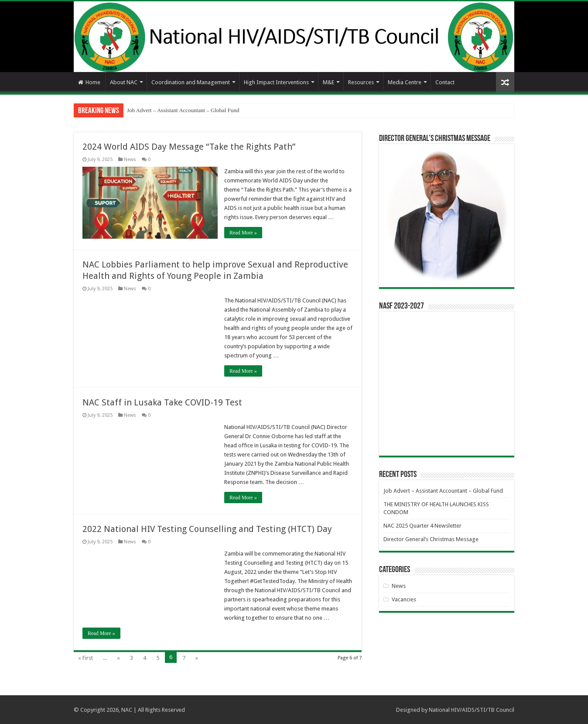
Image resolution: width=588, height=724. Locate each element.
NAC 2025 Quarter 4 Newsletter (422, 526)
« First (85, 658)
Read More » (243, 233)
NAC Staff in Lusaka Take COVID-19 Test (162, 402)
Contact (445, 82)
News (130, 160)
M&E (328, 82)
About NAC (124, 82)
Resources (361, 82)
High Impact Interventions (276, 82)
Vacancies (404, 599)
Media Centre (405, 82)
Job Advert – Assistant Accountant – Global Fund (183, 110)
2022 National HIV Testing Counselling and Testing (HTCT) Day (207, 529)
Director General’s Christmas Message (431, 539)
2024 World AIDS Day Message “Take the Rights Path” (189, 147)
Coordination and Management (191, 82)
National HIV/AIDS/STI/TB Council (472, 710)
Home (89, 82)
